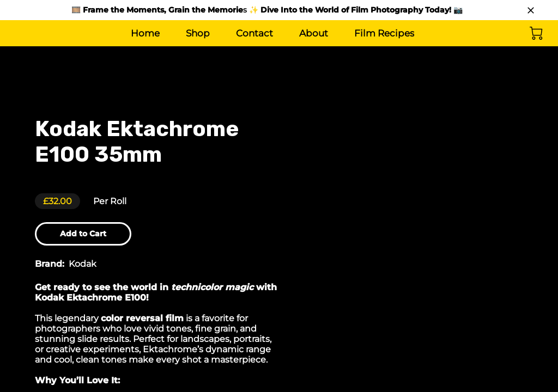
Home (145, 33)
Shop (198, 33)
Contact (254, 33)
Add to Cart (88, 235)
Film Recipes (384, 33)
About (314, 33)
